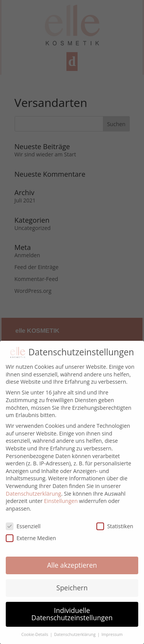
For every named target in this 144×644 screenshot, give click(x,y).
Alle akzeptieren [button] (72, 565)
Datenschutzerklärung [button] (75, 634)
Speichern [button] (72, 588)
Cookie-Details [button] (35, 634)
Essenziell (23, 526)
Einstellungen (61, 501)
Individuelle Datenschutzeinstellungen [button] (72, 614)
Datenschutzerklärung (33, 494)
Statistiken (115, 526)
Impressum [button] (112, 634)
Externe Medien (31, 538)
